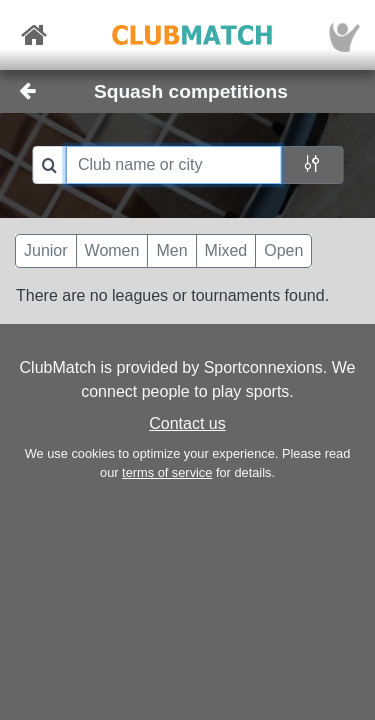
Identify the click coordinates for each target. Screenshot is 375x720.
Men (171, 250)
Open (283, 250)
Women (112, 250)
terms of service (167, 472)
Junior (46, 250)
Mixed (226, 250)
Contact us (187, 423)
